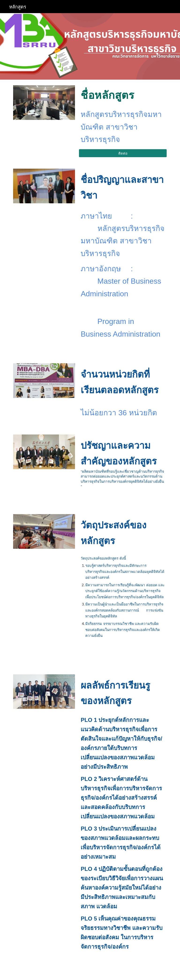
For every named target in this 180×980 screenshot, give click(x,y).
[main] (123, 95)
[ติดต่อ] (123, 153)
